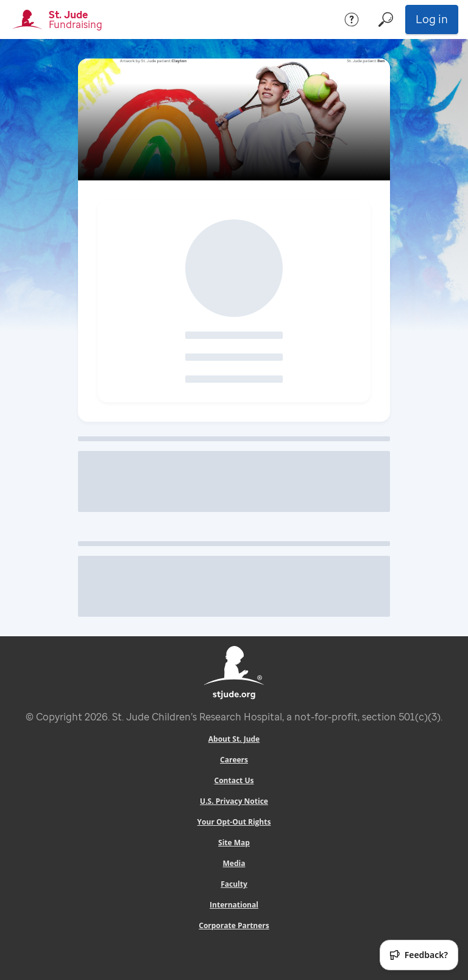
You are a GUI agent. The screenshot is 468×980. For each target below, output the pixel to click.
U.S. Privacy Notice (234, 801)
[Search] (386, 20)
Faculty (234, 884)
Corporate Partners (234, 925)
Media (234, 863)
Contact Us (234, 780)
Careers (234, 760)
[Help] (352, 20)
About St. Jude (234, 739)
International (234, 905)
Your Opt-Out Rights (234, 822)
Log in (432, 19)
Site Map (234, 843)
